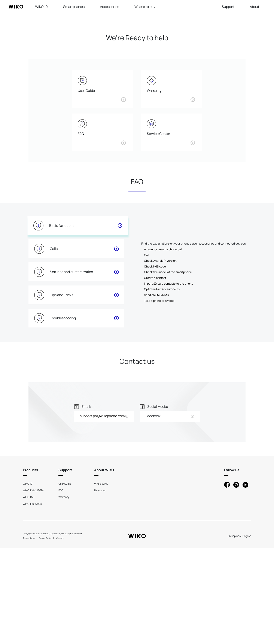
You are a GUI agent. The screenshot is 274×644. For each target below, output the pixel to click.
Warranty (64, 593)
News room (101, 586)
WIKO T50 (29, 593)
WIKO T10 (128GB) (33, 586)
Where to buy (145, 7)
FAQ (61, 586)
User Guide (65, 579)
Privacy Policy (45, 634)
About (255, 7)
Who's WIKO (101, 579)
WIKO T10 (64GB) (33, 600)
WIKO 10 (41, 7)
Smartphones (74, 7)
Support (228, 7)
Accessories (109, 7)
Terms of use (29, 634)
